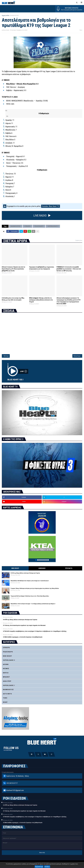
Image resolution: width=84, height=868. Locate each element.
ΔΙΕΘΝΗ (6, 664)
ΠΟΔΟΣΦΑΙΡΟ (39, 226)
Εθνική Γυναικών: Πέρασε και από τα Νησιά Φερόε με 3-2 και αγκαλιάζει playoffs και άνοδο (13, 269)
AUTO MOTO (7, 694)
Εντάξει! (47, 867)
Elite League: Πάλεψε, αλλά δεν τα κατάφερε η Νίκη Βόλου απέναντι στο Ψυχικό (41, 300)
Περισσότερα (39, 867)
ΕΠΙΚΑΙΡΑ (27, 226)
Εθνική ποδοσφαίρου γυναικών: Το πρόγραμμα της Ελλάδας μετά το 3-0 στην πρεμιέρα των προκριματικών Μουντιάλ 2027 (68, 301)
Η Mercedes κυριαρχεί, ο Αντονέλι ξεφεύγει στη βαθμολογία (23, 637)
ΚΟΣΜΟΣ (6, 669)
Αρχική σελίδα (5, 15)
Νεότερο (6, 356)
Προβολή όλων (79, 240)
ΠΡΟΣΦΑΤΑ (69, 568)
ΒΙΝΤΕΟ (6, 673)
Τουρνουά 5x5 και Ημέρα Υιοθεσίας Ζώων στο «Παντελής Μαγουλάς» (30, 596)
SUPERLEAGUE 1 (9, 685)
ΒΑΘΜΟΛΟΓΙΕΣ (14, 15)
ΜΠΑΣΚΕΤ (6, 677)
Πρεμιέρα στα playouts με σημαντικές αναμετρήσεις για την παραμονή (42, 268)
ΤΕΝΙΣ (5, 698)
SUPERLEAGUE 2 (53, 226)
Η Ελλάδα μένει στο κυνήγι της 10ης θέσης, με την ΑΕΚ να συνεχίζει (13, 299)
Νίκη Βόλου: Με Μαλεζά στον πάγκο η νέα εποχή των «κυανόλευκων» (30, 581)
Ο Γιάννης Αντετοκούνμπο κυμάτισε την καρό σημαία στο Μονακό (24, 625)
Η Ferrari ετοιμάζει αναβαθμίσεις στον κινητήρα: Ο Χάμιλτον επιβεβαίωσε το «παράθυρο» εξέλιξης (35, 631)
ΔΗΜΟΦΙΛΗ (42, 568)
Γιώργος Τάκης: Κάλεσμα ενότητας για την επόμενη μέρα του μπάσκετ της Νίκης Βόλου (35, 588)
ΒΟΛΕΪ (5, 702)
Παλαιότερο (77, 356)
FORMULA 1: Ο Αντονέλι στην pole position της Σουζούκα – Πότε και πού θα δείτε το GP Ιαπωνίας (69, 269)
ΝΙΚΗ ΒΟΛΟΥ (15, 568)
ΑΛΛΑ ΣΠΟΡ (7, 681)
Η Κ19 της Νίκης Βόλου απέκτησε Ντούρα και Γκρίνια (25, 573)
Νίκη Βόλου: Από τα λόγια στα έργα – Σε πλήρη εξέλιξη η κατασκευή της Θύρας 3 (33, 604)
